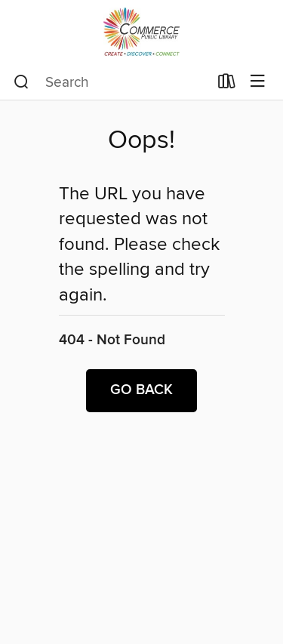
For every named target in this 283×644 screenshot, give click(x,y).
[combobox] (111, 82)
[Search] (22, 82)
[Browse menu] (258, 82)
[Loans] (227, 85)
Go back (141, 390)
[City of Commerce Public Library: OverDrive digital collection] (141, 32)
